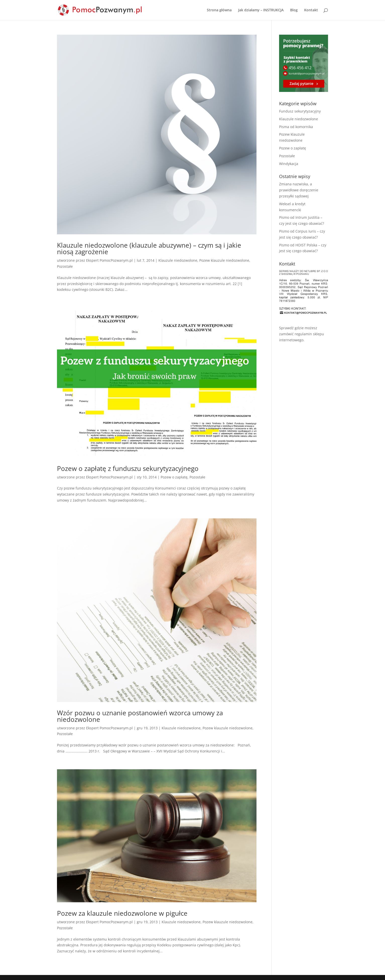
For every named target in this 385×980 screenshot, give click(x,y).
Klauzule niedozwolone (178, 260)
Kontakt (311, 10)
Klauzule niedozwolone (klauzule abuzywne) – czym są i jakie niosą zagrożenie (149, 248)
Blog (294, 10)
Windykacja (289, 164)
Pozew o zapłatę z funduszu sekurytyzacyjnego (128, 468)
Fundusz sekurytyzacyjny (300, 111)
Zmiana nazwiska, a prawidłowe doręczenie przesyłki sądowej (299, 190)
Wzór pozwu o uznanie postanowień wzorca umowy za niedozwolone (140, 716)
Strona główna (219, 10)
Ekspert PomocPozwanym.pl (109, 260)
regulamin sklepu (309, 334)
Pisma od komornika (296, 127)
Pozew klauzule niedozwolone (224, 260)
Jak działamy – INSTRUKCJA (261, 10)
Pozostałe (65, 266)
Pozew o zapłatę (174, 477)
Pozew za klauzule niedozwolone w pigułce (122, 913)
